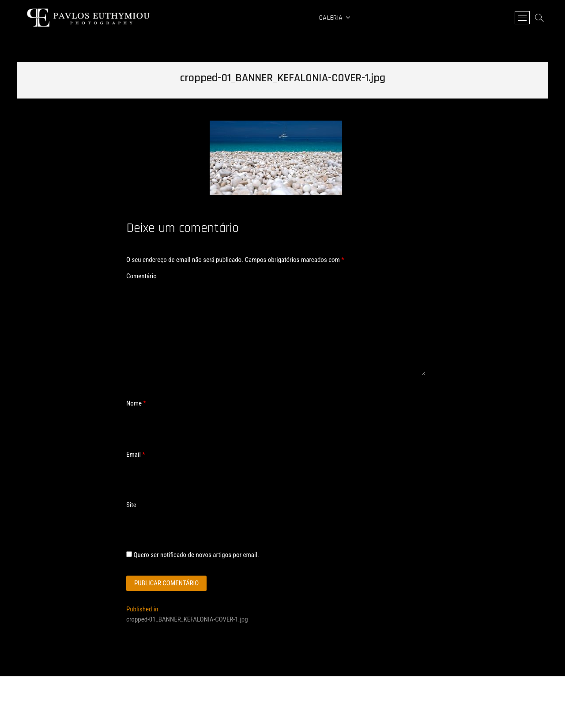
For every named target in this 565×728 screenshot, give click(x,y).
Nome (136, 403)
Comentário (141, 276)
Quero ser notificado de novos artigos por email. (196, 555)
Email (136, 455)
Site (131, 505)
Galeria (331, 18)
